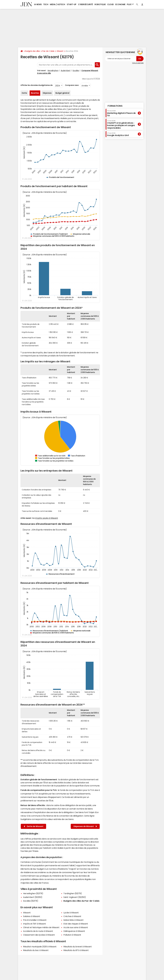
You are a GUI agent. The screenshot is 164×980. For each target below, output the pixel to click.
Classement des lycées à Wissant (39, 935)
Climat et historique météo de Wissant (41, 927)
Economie (120, 4)
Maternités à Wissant (73, 920)
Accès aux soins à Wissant (76, 927)
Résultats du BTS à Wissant (76, 950)
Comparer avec (72, 85)
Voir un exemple (138, 63)
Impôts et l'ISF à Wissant (34, 924)
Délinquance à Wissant (74, 931)
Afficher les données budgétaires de (37, 85)
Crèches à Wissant (72, 916)
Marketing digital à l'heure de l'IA (121, 113)
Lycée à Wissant (71, 913)
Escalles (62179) (31, 901)
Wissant (60, 51)
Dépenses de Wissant (85, 826)
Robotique (100, 4)
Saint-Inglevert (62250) (75, 897)
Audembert (66, 71)
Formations (115, 106)
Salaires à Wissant (32, 916)
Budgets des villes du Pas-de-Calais (81, 901)
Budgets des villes (33, 51)
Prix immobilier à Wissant (35, 920)
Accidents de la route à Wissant (38, 931)
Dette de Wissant (34, 826)
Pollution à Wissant (72, 935)
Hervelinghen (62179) (33, 893)
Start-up (72, 4)
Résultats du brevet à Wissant (78, 947)
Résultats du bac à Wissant (36, 950)
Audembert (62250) (33, 897)
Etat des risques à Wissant (76, 924)
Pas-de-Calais (48, 51)
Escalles (76, 71)
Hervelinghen (53, 71)
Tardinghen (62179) (73, 893)
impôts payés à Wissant (47, 518)
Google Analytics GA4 (118, 134)
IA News (38, 4)
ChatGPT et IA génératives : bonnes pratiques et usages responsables (121, 124)
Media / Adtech (57, 4)
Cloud (111, 4)
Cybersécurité (85, 4)
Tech (46, 4)
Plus (130, 4)
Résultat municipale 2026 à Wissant (40, 947)
